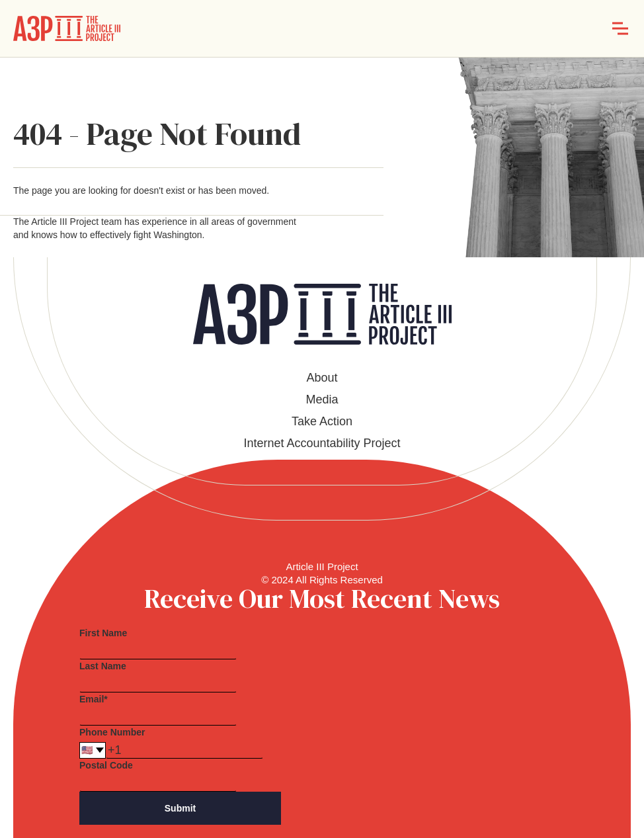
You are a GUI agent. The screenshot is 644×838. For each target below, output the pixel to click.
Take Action (322, 421)
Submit (180, 808)
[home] (67, 28)
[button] (620, 28)
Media (322, 399)
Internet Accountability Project (322, 443)
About (322, 378)
